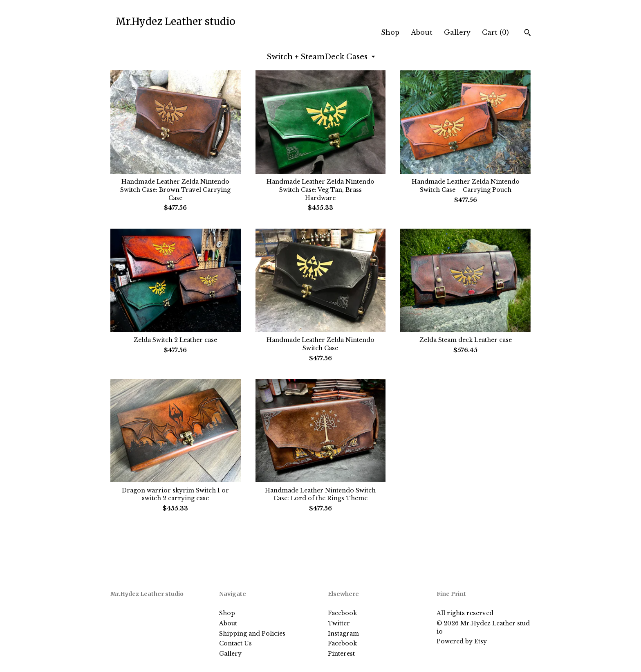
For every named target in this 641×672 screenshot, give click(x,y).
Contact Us (235, 643)
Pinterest (341, 654)
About (422, 32)
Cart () (495, 32)
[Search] (528, 34)
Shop (390, 32)
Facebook (342, 613)
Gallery (457, 32)
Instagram (343, 634)
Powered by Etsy (462, 641)
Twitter (339, 623)
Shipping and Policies (252, 634)
